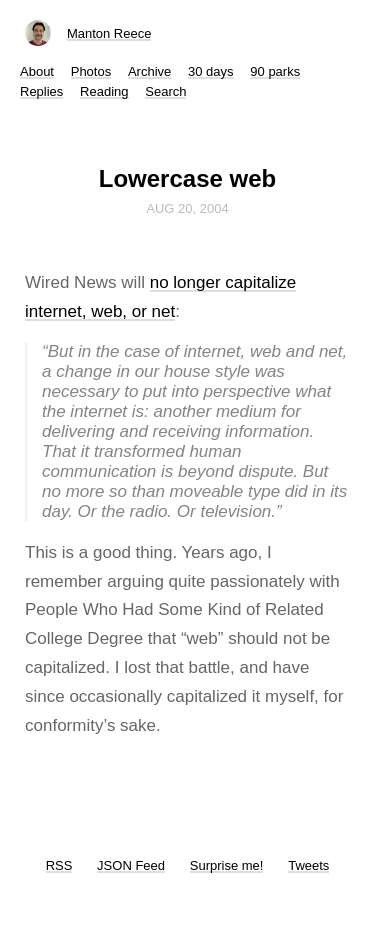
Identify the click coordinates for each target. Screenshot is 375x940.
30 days (211, 71)
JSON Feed (131, 865)
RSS (59, 865)
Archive (149, 71)
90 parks (275, 71)
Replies (41, 91)
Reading (104, 91)
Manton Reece (109, 33)
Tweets (308, 865)
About (37, 71)
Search (165, 91)
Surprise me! (227, 865)
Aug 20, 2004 (187, 208)
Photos (91, 71)
